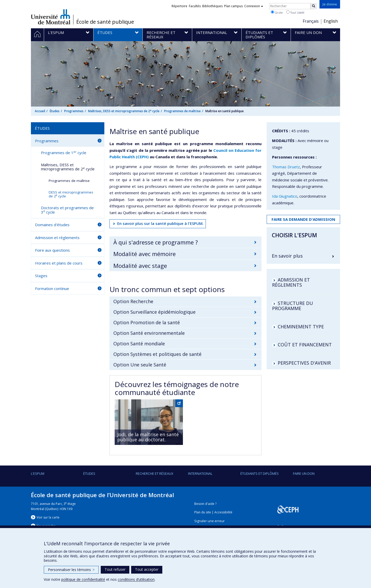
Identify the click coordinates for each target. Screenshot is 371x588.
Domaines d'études (52, 225)
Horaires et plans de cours (59, 263)
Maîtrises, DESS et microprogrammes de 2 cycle (124, 111)
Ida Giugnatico (285, 196)
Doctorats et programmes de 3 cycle (67, 210)
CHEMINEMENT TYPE (301, 327)
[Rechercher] (314, 6)
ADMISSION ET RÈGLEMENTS (291, 282)
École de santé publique (105, 22)
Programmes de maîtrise (182, 111)
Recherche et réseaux (155, 473)
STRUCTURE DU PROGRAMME (293, 306)
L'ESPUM (38, 473)
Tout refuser (115, 569)
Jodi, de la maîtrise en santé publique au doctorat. (148, 437)
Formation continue (52, 288)
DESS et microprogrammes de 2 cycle (71, 194)
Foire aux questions (52, 250)
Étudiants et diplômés (260, 473)
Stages (41, 276)
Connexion (254, 6)
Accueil (40, 111)
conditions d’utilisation (136, 579)
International (200, 473)
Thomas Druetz (286, 167)
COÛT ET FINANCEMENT (305, 345)
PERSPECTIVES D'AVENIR (304, 363)
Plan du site (203, 512)
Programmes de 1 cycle (64, 153)
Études (55, 111)
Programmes (74, 111)
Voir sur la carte (48, 517)
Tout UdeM (295, 12)
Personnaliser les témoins (71, 570)
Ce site (277, 12)
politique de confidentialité (83, 579)
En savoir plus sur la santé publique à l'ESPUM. (160, 223)
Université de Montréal (51, 17)
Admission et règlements (57, 238)
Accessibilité (223, 512)
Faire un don (304, 473)
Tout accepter (147, 569)
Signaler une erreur (209, 521)
